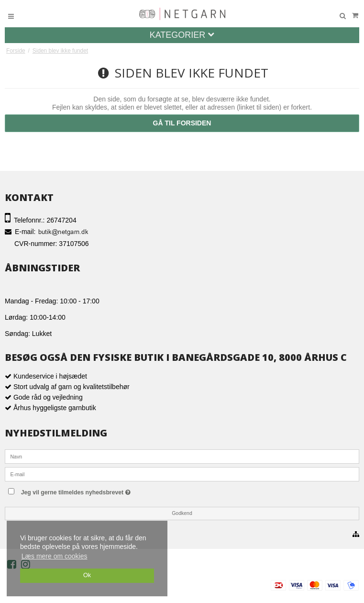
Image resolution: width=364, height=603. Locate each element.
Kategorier (182, 35)
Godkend (182, 513)
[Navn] (182, 456)
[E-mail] (182, 474)
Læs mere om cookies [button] (55, 556)
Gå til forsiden (182, 123)
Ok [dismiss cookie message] (87, 575)
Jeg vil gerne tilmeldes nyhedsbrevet (95, 490)
